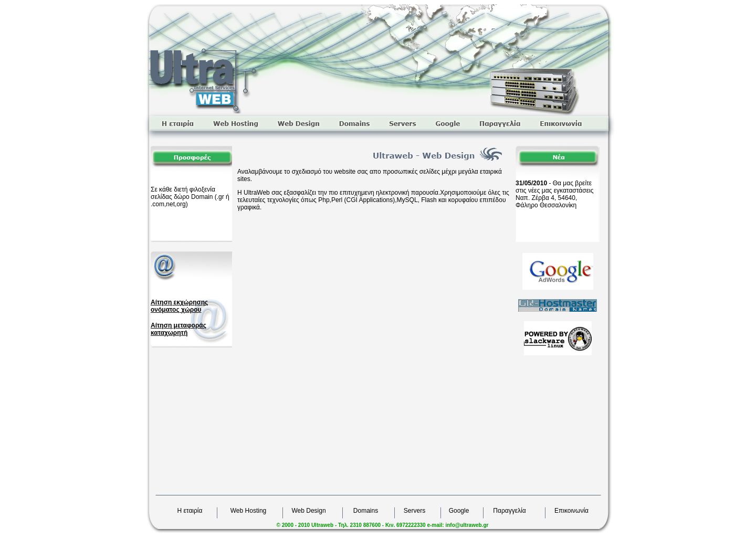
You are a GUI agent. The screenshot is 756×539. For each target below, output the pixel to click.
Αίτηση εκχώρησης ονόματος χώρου (179, 306)
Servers (414, 511)
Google (459, 511)
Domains (366, 511)
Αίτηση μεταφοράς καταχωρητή (178, 329)
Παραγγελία (509, 511)
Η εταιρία (190, 511)
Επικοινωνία (571, 511)
